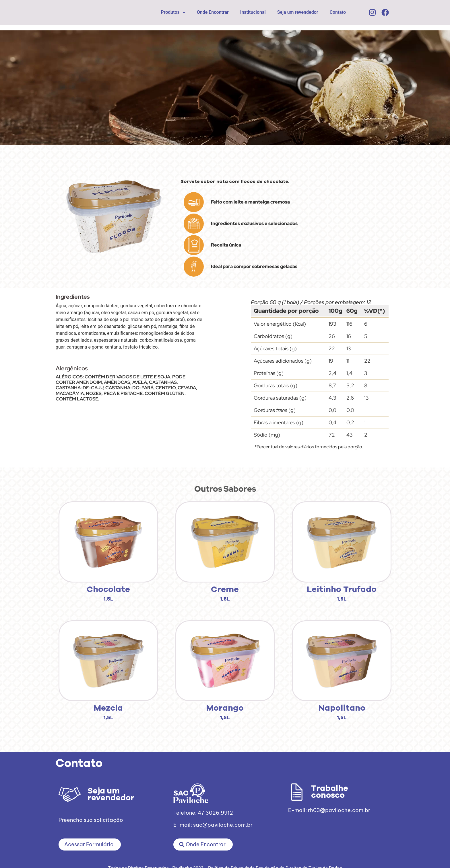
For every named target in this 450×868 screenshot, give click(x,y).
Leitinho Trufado (342, 590)
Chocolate (108, 590)
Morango (225, 708)
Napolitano (342, 708)
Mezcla (108, 708)
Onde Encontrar (213, 12)
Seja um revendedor (298, 12)
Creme (225, 590)
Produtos (173, 12)
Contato (338, 12)
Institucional (253, 12)
